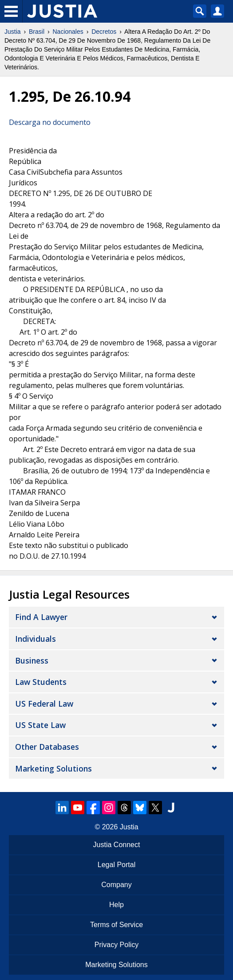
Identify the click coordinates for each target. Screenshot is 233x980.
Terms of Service (116, 925)
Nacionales (68, 32)
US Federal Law (44, 704)
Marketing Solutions (53, 768)
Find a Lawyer (41, 617)
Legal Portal (116, 865)
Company (116, 885)
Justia (13, 32)
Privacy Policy (117, 945)
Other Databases (47, 747)
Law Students (41, 682)
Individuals (36, 639)
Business (32, 660)
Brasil (37, 32)
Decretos (104, 32)
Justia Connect (117, 845)
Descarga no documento (50, 122)
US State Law (40, 725)
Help (116, 905)
